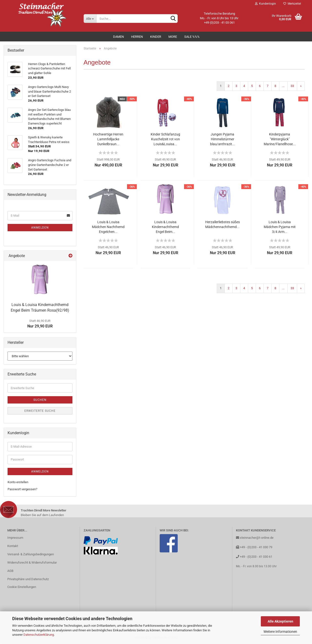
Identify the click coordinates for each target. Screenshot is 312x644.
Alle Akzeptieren (280, 621)
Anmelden (40, 228)
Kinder (156, 37)
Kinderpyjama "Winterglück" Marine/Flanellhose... (280, 139)
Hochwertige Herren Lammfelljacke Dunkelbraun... (108, 139)
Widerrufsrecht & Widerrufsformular (32, 562)
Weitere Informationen (280, 632)
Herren (137, 37)
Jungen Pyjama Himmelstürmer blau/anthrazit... (223, 139)
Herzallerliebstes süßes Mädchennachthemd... (223, 224)
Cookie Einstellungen (22, 587)
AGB (10, 571)
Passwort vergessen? (22, 489)
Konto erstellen (18, 482)
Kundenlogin (265, 4)
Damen (118, 37)
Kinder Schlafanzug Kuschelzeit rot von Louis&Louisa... (165, 139)
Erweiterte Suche (40, 411)
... (283, 86)
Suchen (40, 400)
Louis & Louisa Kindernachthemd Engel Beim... (165, 227)
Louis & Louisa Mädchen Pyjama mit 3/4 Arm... (280, 227)
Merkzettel (292, 4)
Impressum (15, 538)
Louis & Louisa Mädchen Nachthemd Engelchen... (108, 227)
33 (292, 86)
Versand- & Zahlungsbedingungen (31, 554)
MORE (173, 37)
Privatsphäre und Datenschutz (28, 579)
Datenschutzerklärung (39, 635)
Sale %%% (192, 37)
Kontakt (13, 546)
